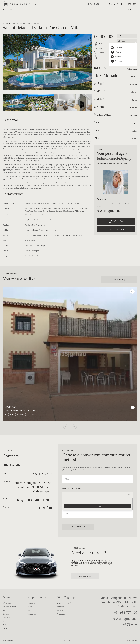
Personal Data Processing (131, 640)
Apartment (31, 603)
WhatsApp (116, 221)
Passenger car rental (64, 603)
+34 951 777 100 (114, 4)
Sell (17, 10)
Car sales (60, 610)
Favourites (6, 618)
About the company (9, 607)
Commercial (32, 614)
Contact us (132, 10)
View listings (119, 279)
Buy (4, 10)
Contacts (6, 614)
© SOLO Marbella (8, 640)
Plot (29, 610)
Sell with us (7, 603)
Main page (5, 23)
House (30, 607)
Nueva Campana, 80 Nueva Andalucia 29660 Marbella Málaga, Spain (119, 602)
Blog (4, 610)
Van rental (61, 607)
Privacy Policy (68, 640)
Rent (11, 10)
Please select (98, 506)
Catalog (13, 23)
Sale (4, 621)
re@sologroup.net (109, 211)
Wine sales (61, 614)
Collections (7, 628)
